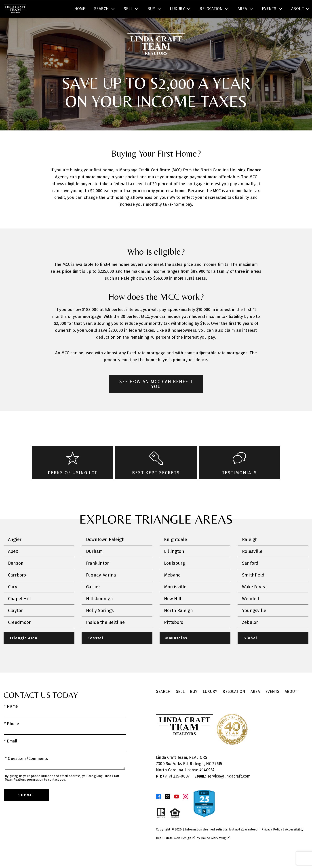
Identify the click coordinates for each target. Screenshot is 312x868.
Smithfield (253, 588)
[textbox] (95, 10)
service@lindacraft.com (222, 789)
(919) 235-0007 (173, 789)
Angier (15, 552)
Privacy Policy (272, 842)
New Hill (173, 611)
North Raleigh (178, 623)
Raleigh (250, 552)
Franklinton (98, 576)
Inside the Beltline (105, 635)
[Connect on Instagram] (186, 809)
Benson (16, 576)
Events (272, 705)
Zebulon (250, 635)
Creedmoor (19, 635)
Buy (194, 705)
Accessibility (294, 842)
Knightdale (176, 552)
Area (255, 705)
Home (80, 25)
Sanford (250, 576)
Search (167, 10)
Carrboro (17, 588)
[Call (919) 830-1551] (263, 10)
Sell (180, 705)
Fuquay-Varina (101, 588)
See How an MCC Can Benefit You (156, 397)
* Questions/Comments (26, 772)
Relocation (234, 705)
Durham (94, 564)
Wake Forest (254, 600)
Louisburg (175, 576)
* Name (11, 719)
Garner (93, 600)
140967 (208, 783)
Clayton (16, 623)
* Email (11, 754)
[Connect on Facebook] (159, 809)
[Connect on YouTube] (177, 809)
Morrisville (175, 600)
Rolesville (252, 564)
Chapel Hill (19, 611)
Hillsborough (99, 611)
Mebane (172, 588)
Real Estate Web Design (175, 851)
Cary (13, 600)
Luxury (210, 705)
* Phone (12, 737)
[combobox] (92, 10)
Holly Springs (100, 623)
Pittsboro (174, 635)
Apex (13, 564)
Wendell (251, 611)
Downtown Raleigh (105, 552)
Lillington (174, 564)
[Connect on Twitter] (168, 809)
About (291, 705)
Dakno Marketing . (216, 851)
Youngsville (254, 623)
